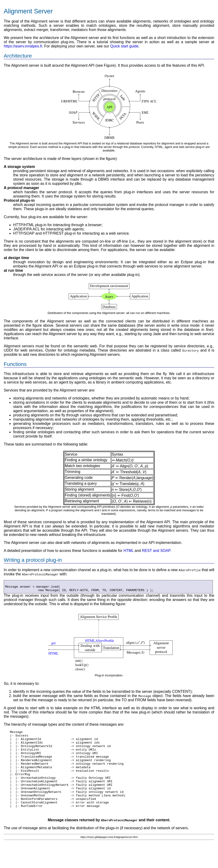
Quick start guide (124, 46)
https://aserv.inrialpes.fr (23, 46)
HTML (129, 551)
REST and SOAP (156, 551)
